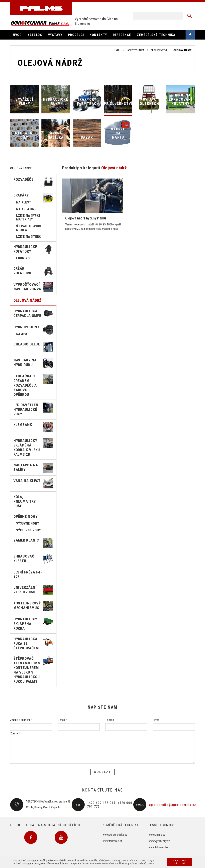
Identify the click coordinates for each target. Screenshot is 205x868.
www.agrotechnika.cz (115, 835)
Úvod (117, 50)
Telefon (110, 720)
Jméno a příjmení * (21, 720)
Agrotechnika (136, 50)
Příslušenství (159, 50)
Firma (156, 720)
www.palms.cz (157, 835)
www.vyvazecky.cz (159, 841)
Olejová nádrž (182, 50)
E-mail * (62, 720)
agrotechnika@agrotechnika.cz (172, 805)
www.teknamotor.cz (160, 847)
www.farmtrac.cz (112, 841)
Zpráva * (15, 734)
